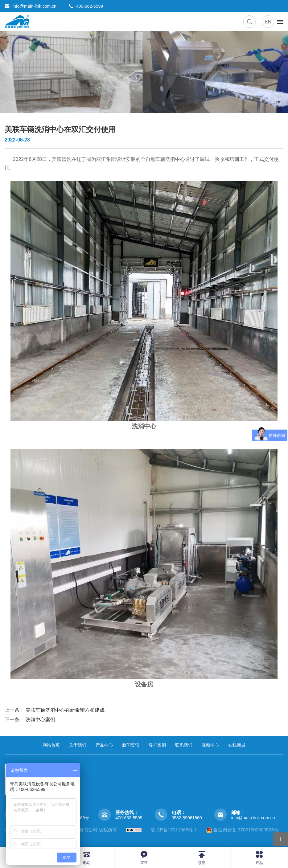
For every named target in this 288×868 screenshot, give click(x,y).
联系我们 (184, 745)
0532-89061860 (187, 818)
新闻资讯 (131, 745)
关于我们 (78, 745)
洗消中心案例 (40, 720)
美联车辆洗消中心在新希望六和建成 (65, 710)
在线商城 (237, 745)
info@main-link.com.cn (253, 818)
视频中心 (210, 745)
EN (268, 22)
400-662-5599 (129, 818)
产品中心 (104, 745)
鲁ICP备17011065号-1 (174, 830)
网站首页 (51, 745)
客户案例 (157, 745)
